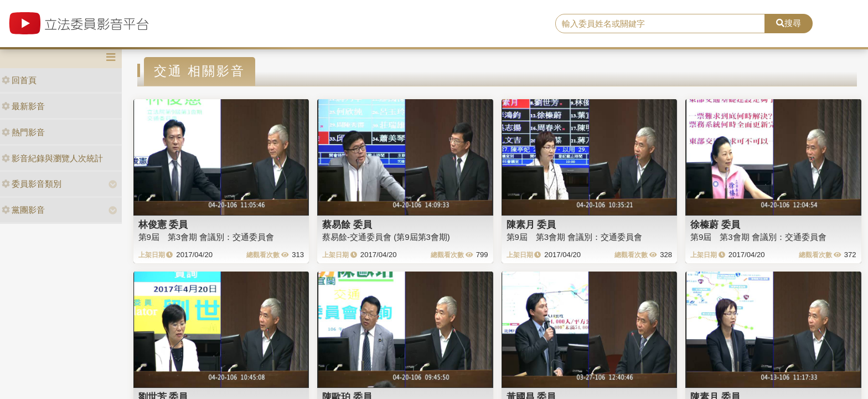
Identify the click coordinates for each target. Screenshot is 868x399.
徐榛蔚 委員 (715, 224)
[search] (660, 24)
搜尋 (789, 23)
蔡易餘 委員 (347, 224)
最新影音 (23, 106)
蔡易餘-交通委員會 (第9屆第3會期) (386, 237)
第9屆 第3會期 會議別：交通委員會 (206, 237)
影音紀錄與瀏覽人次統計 (52, 158)
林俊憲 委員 (163, 224)
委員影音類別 (32, 184)
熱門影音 (23, 132)
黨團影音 (23, 210)
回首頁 (19, 80)
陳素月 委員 (531, 224)
